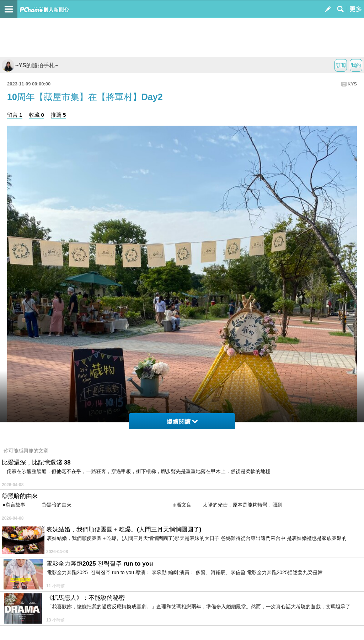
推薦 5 (58, 115)
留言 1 (15, 115)
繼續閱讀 (182, 422)
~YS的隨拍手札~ (30, 65)
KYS (352, 84)
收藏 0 (36, 115)
